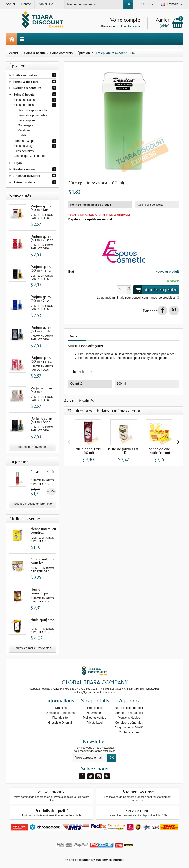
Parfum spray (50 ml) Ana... (41, 208)
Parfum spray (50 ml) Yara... (41, 359)
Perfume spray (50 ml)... (42, 390)
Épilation (23, 135)
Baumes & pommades (32, 115)
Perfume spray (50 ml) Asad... (42, 420)
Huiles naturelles (25, 75)
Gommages (25, 125)
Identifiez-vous (131, 26)
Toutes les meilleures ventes (33, 648)
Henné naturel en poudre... (43, 531)
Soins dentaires (24, 151)
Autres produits (24, 182)
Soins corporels (24, 105)
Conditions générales (129, 723)
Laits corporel (27, 120)
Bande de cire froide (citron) (159, 451)
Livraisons (60, 708)
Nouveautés (94, 713)
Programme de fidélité (129, 728)
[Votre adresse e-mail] (90, 758)
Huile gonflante (42, 620)
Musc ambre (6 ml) (42, 473)
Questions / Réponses (60, 713)
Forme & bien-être (26, 82)
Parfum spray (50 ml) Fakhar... (43, 329)
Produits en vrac (25, 169)
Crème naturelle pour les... (43, 561)
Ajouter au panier (155, 290)
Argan (18, 163)
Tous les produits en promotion (33, 504)
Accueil (14, 53)
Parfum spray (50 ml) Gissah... (43, 238)
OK (128, 4)
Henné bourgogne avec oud (39, 593)
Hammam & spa (24, 141)
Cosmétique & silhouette (30, 156)
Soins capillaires (24, 100)
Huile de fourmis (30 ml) (124, 451)
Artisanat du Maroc (27, 176)
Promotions (95, 708)
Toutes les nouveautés (33, 447)
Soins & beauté (24, 95)
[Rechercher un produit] (94, 4)
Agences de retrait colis (129, 713)
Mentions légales (129, 718)
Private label (94, 723)
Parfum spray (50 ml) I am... (41, 269)
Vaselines (24, 130)
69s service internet (110, 860)
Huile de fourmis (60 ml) (88, 451)
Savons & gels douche (32, 110)
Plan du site (60, 718)
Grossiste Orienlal (60, 723)
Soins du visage (24, 146)
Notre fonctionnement (129, 708)
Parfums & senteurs (27, 88)
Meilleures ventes (94, 718)
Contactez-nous (129, 732)
